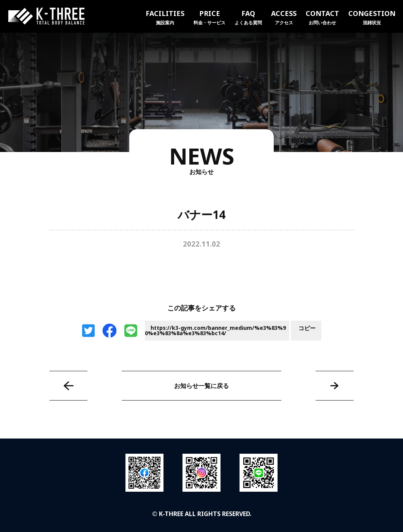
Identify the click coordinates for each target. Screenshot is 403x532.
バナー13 (68, 386)
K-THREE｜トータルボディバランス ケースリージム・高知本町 (46, 16)
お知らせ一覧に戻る (201, 386)
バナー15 (335, 386)
